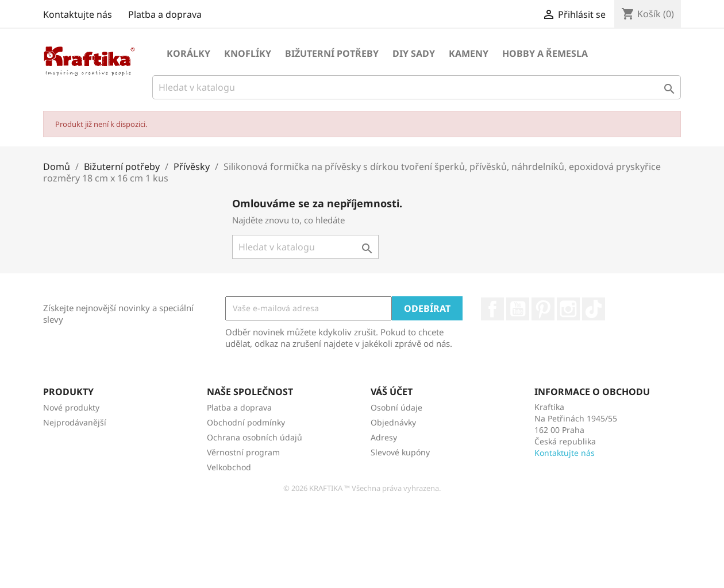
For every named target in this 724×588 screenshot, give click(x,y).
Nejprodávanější (75, 422)
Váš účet (392, 392)
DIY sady (414, 53)
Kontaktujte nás (78, 14)
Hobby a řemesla (545, 53)
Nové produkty (71, 407)
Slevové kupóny (400, 452)
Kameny (469, 53)
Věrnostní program (243, 452)
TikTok (594, 309)
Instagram (568, 309)
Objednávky (393, 422)
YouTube (518, 309)
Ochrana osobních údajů (255, 437)
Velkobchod (229, 467)
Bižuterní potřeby (332, 53)
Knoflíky (248, 53)
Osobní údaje (396, 407)
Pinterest (543, 309)
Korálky (188, 53)
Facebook (492, 309)
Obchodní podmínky (246, 422)
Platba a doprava (165, 14)
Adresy (384, 437)
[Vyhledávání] (417, 87)
